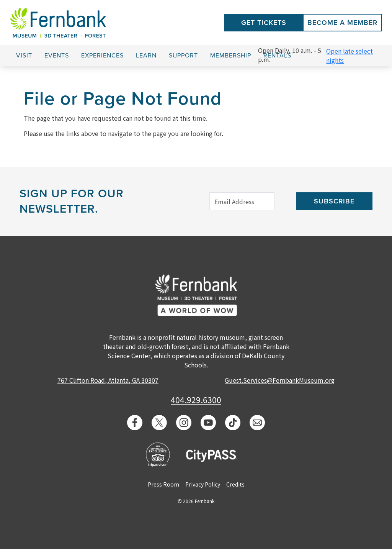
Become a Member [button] (342, 23)
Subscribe (334, 201)
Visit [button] (24, 56)
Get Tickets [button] (264, 23)
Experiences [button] (102, 56)
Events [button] (57, 56)
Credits (235, 484)
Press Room (163, 484)
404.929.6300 (196, 400)
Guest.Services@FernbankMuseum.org (280, 380)
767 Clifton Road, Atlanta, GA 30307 (108, 380)
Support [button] (183, 56)
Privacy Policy (203, 484)
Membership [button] (231, 56)
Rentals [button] (277, 56)
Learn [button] (146, 56)
